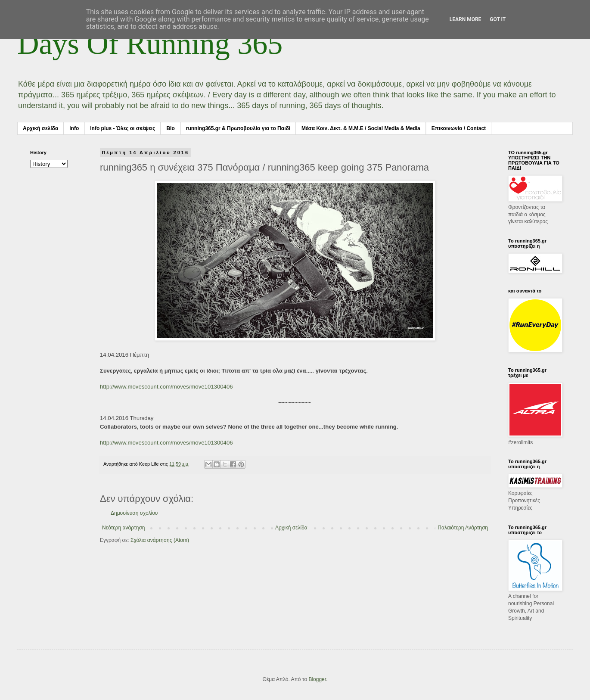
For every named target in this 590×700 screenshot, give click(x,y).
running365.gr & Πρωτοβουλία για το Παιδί (238, 128)
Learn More (466, 19)
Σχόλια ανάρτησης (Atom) (160, 540)
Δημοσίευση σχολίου (134, 513)
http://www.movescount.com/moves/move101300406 (166, 387)
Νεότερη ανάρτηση (123, 528)
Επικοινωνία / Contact (459, 128)
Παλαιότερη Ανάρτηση (463, 528)
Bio (170, 128)
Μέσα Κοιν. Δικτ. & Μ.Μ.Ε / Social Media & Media (361, 128)
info (74, 128)
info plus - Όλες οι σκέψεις (123, 128)
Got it (498, 19)
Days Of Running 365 (150, 44)
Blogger (317, 679)
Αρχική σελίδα (40, 128)
